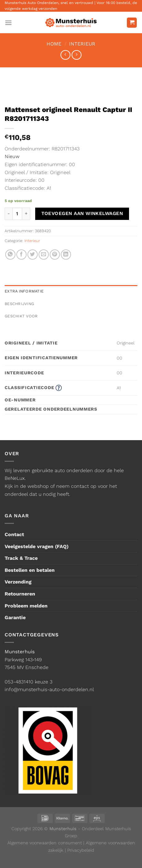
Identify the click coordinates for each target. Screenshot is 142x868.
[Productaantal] (17, 214)
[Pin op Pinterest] (55, 255)
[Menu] (8, 23)
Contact (14, 534)
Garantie (15, 617)
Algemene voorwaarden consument (45, 843)
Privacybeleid (81, 850)
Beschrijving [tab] (19, 304)
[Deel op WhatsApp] (10, 255)
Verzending (18, 582)
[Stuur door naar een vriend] (44, 255)
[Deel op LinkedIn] (66, 255)
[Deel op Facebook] (21, 255)
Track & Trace (21, 558)
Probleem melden (26, 606)
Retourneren (20, 594)
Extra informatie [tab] (24, 291)
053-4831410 (19, 682)
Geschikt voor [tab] (21, 316)
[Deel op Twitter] (33, 255)
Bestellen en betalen (30, 570)
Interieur (82, 44)
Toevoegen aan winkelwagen (82, 213)
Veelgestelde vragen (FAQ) (37, 546)
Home (54, 44)
